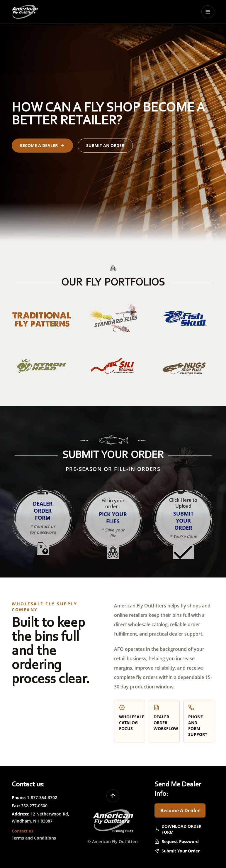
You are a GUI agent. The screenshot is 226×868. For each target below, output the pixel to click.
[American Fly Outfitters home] (25, 12)
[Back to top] (113, 796)
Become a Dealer (42, 145)
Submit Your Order (177, 851)
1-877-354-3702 (42, 797)
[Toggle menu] (208, 12)
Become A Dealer (180, 810)
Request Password (177, 841)
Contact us (23, 831)
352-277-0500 (34, 806)
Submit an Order (105, 145)
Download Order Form (178, 829)
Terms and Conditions (34, 838)
